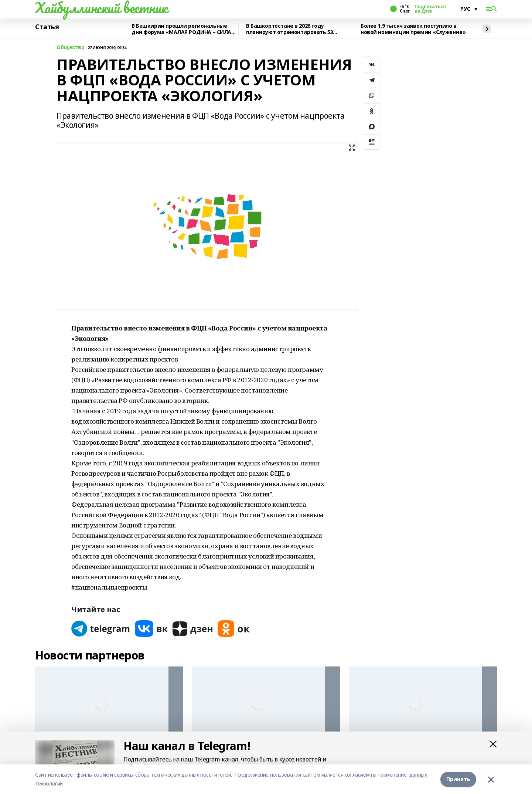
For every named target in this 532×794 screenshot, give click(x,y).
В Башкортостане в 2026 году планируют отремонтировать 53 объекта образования (289, 29)
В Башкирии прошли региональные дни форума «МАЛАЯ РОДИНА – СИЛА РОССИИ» (181, 29)
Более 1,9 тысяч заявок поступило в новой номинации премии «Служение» (413, 29)
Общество (71, 47)
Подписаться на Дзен (430, 9)
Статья (47, 27)
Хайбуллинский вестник (101, 8)
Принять (458, 779)
